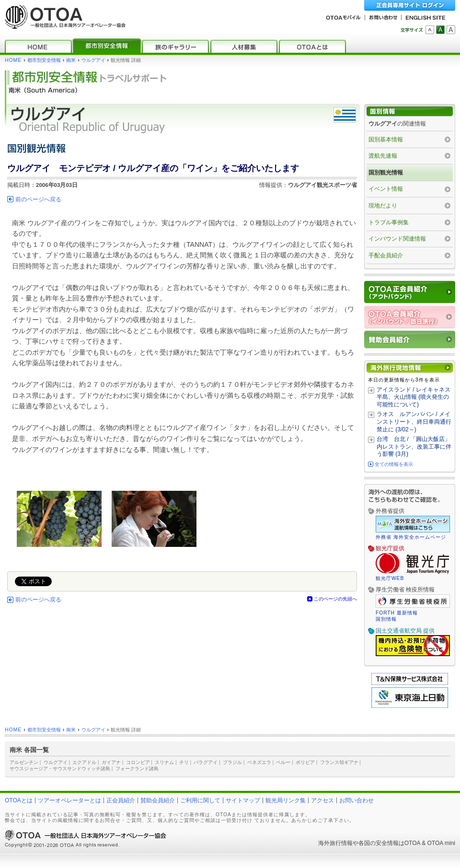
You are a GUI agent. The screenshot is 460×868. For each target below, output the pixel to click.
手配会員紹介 (386, 255)
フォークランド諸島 (137, 769)
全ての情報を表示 (394, 464)
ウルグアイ (93, 60)
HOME (13, 60)
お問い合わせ (356, 800)
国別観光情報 (386, 173)
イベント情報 (386, 189)
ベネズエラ (259, 762)
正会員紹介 (121, 800)
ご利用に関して (200, 800)
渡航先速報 (383, 156)
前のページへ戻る (38, 199)
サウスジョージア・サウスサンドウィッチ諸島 (60, 769)
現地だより (383, 206)
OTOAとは (19, 800)
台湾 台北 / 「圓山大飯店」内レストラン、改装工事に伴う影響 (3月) (414, 446)
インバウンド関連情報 (397, 239)
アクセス (322, 800)
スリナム (164, 762)
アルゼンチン (24, 762)
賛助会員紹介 (158, 800)
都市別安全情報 (44, 60)
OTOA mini (441, 843)
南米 (71, 60)
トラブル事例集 (389, 222)
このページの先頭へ (335, 599)
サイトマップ (243, 800)
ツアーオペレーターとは (69, 800)
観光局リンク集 (286, 800)
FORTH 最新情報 (397, 613)
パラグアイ (206, 762)
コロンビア (138, 762)
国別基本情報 (386, 139)
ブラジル (232, 762)
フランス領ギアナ (339, 762)
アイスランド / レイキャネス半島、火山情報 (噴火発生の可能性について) (414, 397)
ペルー (283, 762)
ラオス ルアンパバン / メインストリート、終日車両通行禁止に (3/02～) (414, 422)
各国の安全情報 (379, 843)
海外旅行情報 (335, 843)
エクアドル (84, 762)
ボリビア (305, 762)
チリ (184, 762)
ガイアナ (111, 762)
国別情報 (386, 619)
